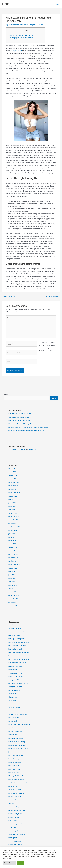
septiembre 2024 (14, 527)
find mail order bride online (18, 711)
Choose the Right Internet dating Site (22, 35)
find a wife (12, 704)
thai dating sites (14, 831)
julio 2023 (12, 571)
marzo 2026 (13, 472)
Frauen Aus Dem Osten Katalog (19, 724)
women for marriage (15, 844)
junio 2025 (12, 503)
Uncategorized (13, 838)
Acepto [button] (20, 863)
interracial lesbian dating (17, 742)
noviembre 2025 (14, 486)
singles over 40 (14, 817)
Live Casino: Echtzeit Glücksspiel (20, 424)
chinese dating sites (15, 673)
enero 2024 (12, 551)
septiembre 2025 (14, 493)
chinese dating (13, 670)
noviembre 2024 (14, 520)
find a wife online (14, 707)
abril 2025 (12, 510)
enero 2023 (12, 592)
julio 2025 (12, 499)
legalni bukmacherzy (15, 762)
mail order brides (14, 769)
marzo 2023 (13, 585)
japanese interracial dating (17, 745)
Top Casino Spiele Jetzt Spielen (19, 417)
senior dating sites (15, 800)
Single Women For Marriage (18, 810)
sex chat (11, 803)
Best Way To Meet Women (17, 663)
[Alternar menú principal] (58, 4)
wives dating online (15, 841)
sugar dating (13, 827)
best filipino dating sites (28, 25)
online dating (13, 786)
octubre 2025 (13, 489)
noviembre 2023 (14, 558)
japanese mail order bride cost (19, 748)
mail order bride (14, 766)
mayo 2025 (12, 506)
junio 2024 (12, 537)
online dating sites (15, 790)
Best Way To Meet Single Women (20, 659)
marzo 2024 (13, 544)
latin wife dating (14, 759)
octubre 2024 (13, 523)
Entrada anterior (9, 296)
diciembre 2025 (14, 482)
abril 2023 (12, 582)
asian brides (13, 625)
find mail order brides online (18, 714)
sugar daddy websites (16, 824)
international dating (15, 731)
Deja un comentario (12, 25)
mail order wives (14, 772)
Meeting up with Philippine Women (21, 38)
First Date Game (14, 718)
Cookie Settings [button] (9, 863)
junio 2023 (12, 575)
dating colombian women (17, 680)
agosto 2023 (13, 568)
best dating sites (14, 635)
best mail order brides (16, 649)
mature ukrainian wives (16, 779)
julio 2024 (12, 534)
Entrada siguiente (53, 296)
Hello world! (32, 449)
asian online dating (15, 628)
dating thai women (15, 690)
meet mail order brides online (18, 783)
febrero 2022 (13, 606)
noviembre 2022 (14, 599)
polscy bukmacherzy (15, 796)
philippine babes (16, 51)
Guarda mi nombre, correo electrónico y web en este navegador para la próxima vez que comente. (48, 348)
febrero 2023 (13, 589)
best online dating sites (16, 656)
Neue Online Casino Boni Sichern (20, 413)
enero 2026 (12, 479)
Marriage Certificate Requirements (20, 776)
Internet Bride (13, 735)
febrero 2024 (13, 547)
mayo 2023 (12, 578)
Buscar (6, 394)
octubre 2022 (13, 602)
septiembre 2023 (14, 565)
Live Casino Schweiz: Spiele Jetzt (20, 420)
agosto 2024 (13, 530)
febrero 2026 (13, 475)
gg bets (11, 728)
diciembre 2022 (14, 595)
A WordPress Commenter (17, 449)
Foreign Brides (13, 721)
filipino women (13, 697)
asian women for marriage (17, 632)
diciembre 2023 (14, 554)
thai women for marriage (17, 834)
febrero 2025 (13, 513)
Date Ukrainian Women (16, 676)
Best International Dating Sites (19, 642)
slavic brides (13, 821)
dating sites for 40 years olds (18, 683)
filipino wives (13, 694)
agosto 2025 (13, 496)
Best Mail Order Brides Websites (19, 652)
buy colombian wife (15, 666)
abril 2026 (12, 468)
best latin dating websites (17, 646)
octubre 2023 (13, 561)
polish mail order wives (16, 793)
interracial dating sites (16, 738)
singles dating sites (15, 814)
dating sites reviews (15, 687)
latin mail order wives (16, 755)
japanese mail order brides (17, 752)
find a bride (12, 700)
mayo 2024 (12, 541)
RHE (6, 4)
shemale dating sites (15, 807)
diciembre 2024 (14, 516)
